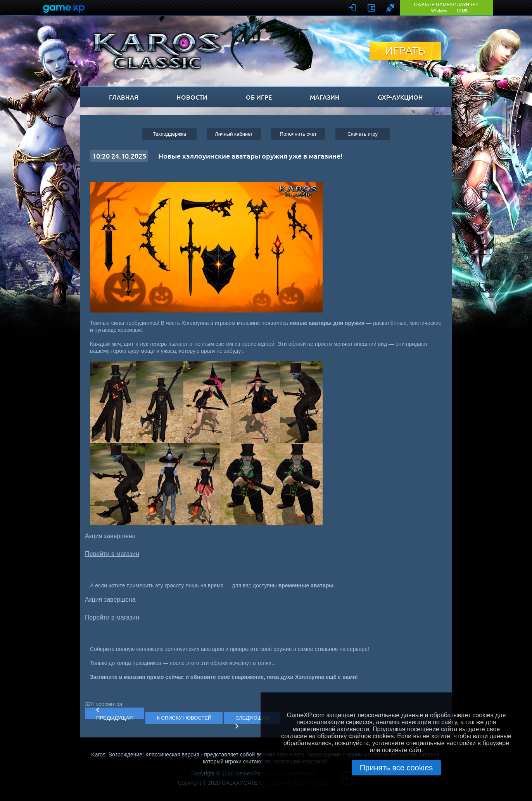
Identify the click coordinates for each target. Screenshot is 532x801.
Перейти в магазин (112, 554)
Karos (157, 51)
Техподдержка (169, 134)
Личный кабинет (234, 134)
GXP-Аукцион (400, 97)
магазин (325, 97)
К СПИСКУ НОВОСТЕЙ (184, 718)
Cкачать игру (363, 134)
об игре (259, 97)
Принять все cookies (396, 768)
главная (124, 97)
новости (192, 97)
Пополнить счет (298, 134)
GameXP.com (251, 773)
